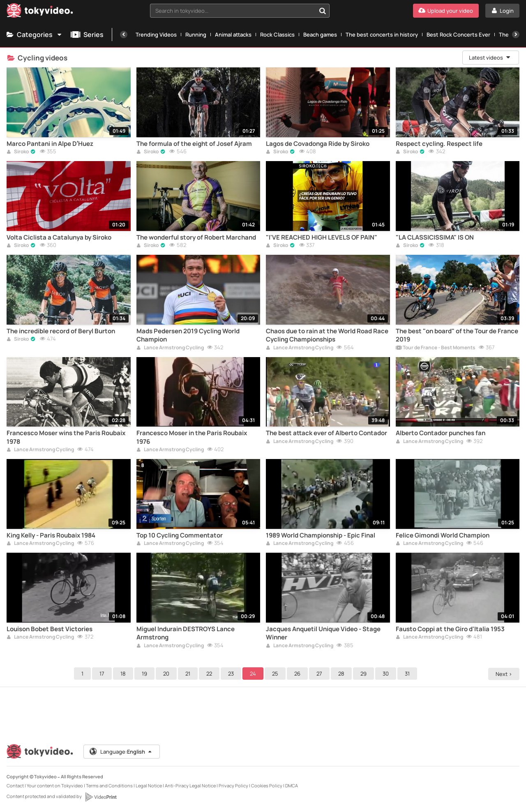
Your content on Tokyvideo (55, 785)
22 (210, 674)
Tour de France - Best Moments (436, 348)
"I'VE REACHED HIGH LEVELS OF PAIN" (322, 238)
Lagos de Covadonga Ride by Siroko (318, 144)
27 (321, 674)
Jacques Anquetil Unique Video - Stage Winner (323, 633)
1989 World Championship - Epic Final (321, 535)
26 (299, 674)
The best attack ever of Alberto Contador (326, 433)
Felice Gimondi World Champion (443, 535)
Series (87, 35)
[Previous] (124, 35)
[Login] (502, 11)
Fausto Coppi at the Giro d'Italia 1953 (450, 629)
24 (254, 674)
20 (167, 674)
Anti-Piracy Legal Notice (190, 785)
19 (146, 674)
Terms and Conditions (109, 785)
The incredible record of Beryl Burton (61, 331)
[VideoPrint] (101, 797)
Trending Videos (156, 35)
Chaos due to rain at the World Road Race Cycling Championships (327, 335)
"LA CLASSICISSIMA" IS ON (435, 238)
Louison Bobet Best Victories (50, 629)
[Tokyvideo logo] (40, 12)
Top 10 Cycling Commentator (180, 535)
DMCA (292, 785)
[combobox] (240, 11)
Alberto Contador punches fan (441, 433)
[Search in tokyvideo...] (323, 11)
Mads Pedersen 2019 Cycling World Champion (188, 335)
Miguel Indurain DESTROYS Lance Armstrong (186, 633)
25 (276, 674)
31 (408, 674)
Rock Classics (277, 35)
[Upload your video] (446, 11)
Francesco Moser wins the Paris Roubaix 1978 (66, 437)
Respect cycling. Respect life (439, 144)
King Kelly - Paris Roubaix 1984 (51, 535)
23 (232, 674)
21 (189, 674)
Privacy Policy (233, 785)
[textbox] (233, 11)
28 (343, 674)
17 (103, 674)
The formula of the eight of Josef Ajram (194, 144)
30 (387, 674)
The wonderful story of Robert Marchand (196, 238)
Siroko (18, 152)
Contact (15, 785)
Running (196, 35)
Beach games (320, 35)
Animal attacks (233, 35)
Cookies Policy (267, 785)
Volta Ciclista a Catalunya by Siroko (59, 238)
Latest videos (490, 58)
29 (365, 674)
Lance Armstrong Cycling (170, 348)
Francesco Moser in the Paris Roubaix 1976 (192, 437)
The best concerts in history (382, 35)
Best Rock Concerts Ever (458, 35)
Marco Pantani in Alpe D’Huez (50, 144)
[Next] (516, 35)
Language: (121, 752)
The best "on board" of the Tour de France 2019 (457, 335)
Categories (35, 35)
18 (124, 674)
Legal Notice (149, 785)
